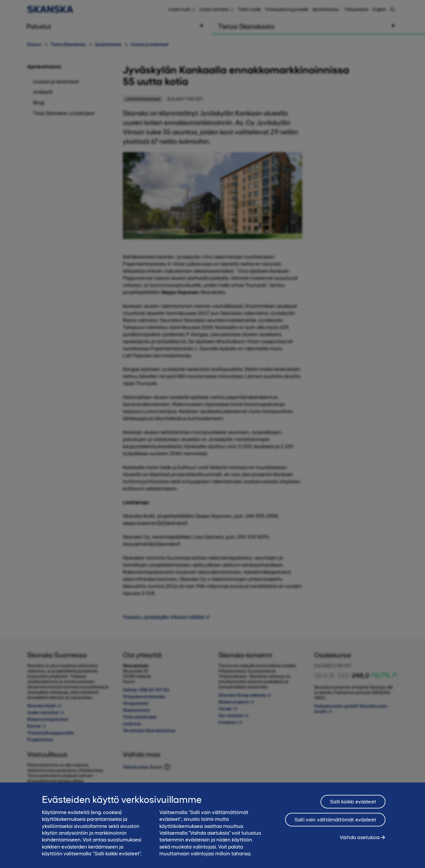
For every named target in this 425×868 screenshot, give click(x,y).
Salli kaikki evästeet (353, 808)
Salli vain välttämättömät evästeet (335, 826)
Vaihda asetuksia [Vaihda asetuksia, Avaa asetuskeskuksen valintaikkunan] (360, 843)
